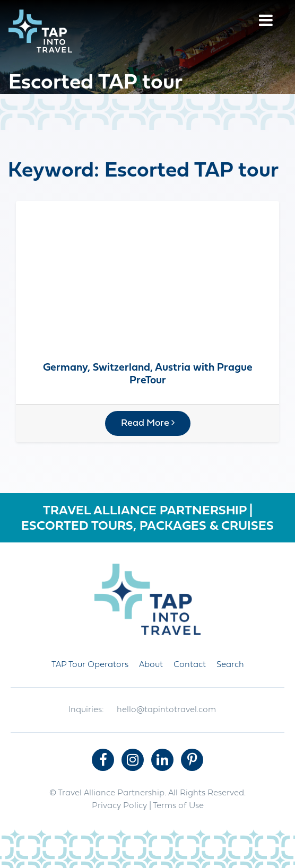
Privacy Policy (119, 806)
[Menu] (266, 22)
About (151, 665)
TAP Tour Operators (90, 665)
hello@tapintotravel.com (166, 710)
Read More (148, 423)
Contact (190, 665)
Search (230, 665)
